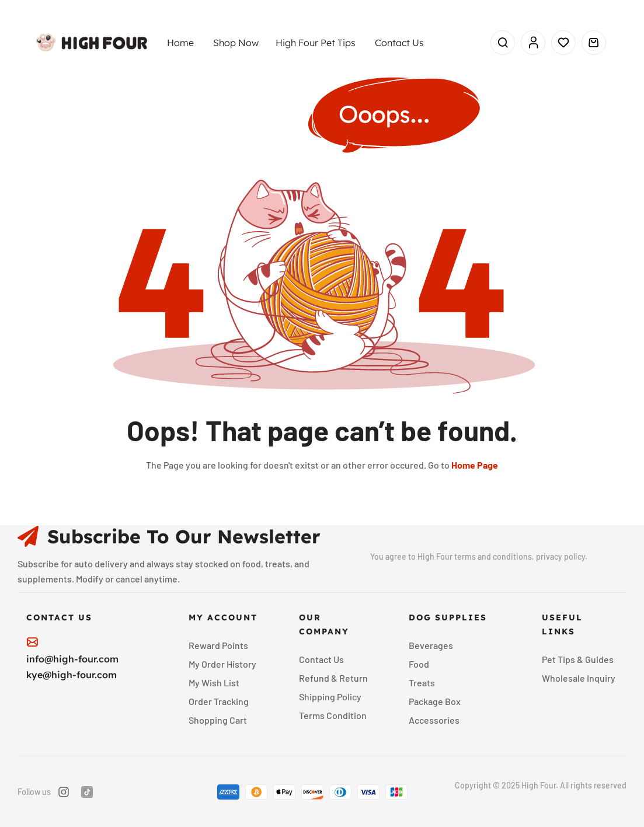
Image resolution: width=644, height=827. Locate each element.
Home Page (475, 465)
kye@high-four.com (72, 675)
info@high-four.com (72, 659)
